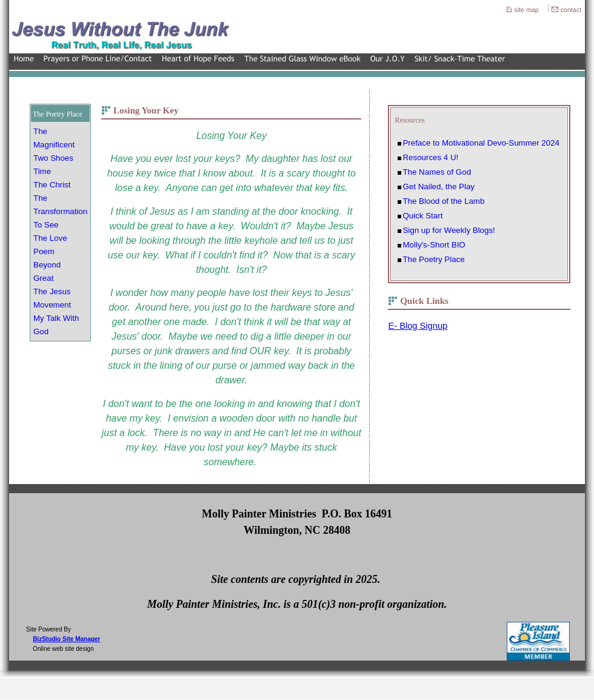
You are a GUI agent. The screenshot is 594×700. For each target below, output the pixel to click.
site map (526, 10)
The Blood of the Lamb (443, 201)
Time (42, 171)
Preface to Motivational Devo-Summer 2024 (481, 143)
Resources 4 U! (430, 157)
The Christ (52, 185)
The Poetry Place (433, 259)
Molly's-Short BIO (434, 245)
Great (43, 278)
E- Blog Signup (418, 326)
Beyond (47, 265)
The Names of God (437, 172)
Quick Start (422, 216)
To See (46, 225)
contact (571, 10)
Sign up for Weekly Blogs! (449, 230)
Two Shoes (53, 158)
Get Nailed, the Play (439, 187)
